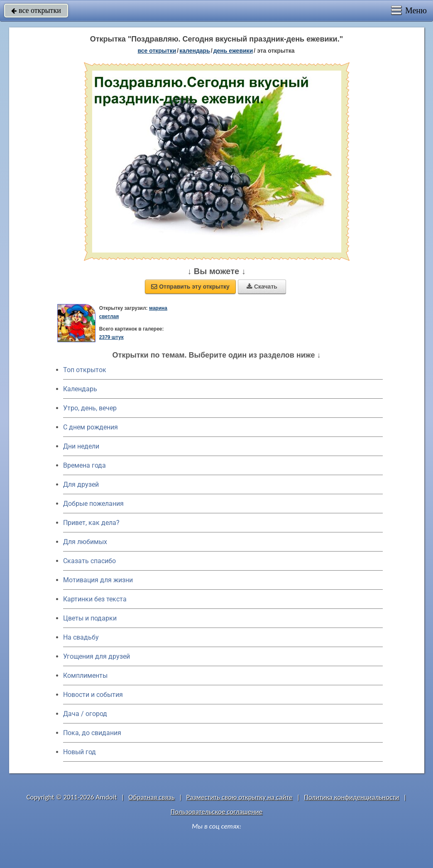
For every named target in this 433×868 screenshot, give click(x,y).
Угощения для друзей (97, 656)
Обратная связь (152, 797)
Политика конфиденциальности (351, 797)
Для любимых (85, 542)
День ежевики (233, 51)
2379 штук (111, 337)
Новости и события (93, 695)
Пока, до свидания (92, 733)
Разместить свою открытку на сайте (240, 797)
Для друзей (81, 484)
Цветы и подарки (90, 618)
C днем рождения (91, 427)
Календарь (195, 51)
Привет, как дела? (91, 523)
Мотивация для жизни (98, 580)
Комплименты (85, 676)
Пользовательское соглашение (216, 812)
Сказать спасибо (89, 561)
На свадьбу (81, 637)
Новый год (80, 752)
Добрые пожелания (93, 504)
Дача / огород (85, 714)
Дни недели (81, 446)
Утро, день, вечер (90, 408)
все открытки (36, 10)
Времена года (84, 465)
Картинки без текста (95, 599)
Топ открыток (85, 370)
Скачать (262, 287)
